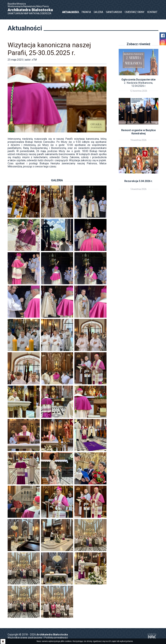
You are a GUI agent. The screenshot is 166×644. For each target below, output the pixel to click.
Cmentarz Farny (134, 12)
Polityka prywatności (56, 638)
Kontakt (152, 12)
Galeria (98, 12)
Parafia (86, 12)
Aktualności (70, 12)
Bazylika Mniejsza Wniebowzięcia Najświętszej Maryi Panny (32, 9)
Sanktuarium (114, 12)
